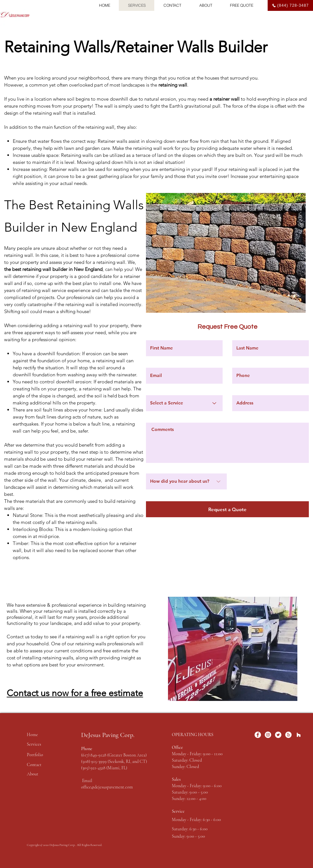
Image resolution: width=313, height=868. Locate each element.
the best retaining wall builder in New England (53, 269)
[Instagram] (268, 735)
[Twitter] (278, 735)
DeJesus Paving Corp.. (63, 845)
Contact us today (25, 637)
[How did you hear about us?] (186, 481)
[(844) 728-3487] (290, 5)
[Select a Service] (184, 403)
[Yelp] (288, 735)
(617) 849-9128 (94, 755)
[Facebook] (258, 735)
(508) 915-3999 (94, 761)
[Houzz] (299, 735)
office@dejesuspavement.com (107, 787)
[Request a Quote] (227, 509)
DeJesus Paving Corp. (108, 735)
